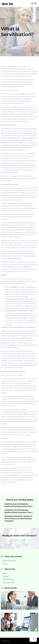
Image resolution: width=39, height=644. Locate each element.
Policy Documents (9, 561)
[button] (32, 3)
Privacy (5, 564)
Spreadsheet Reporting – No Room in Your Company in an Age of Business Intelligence (18, 518)
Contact (6, 576)
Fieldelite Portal (8, 579)
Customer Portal (9, 582)
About (5, 573)
